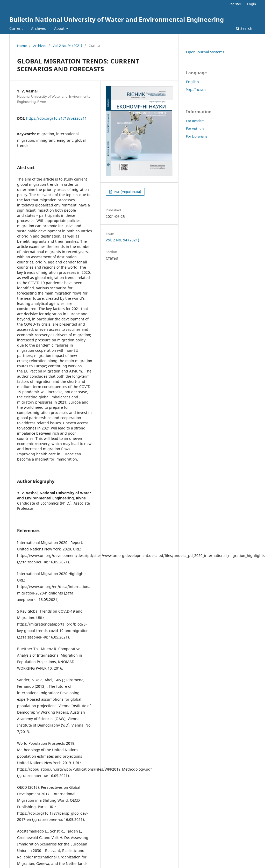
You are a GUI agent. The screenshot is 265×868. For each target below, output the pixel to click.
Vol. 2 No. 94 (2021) (67, 46)
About (60, 28)
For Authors (195, 128)
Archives (38, 28)
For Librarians (197, 136)
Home (22, 46)
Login (252, 4)
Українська (196, 89)
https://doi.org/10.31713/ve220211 (56, 118)
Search (244, 28)
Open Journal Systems (205, 52)
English (192, 82)
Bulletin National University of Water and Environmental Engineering (117, 19)
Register (235, 4)
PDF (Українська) (127, 192)
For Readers (195, 121)
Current (16, 28)
